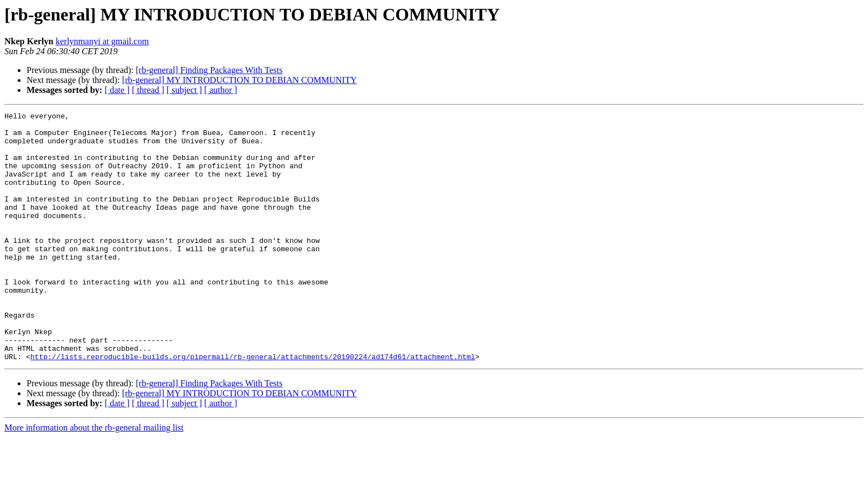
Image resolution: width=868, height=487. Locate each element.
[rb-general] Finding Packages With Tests (209, 70)
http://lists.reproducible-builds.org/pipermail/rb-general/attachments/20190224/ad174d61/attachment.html (253, 406)
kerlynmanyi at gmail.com (102, 41)
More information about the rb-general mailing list (94, 477)
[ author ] (221, 90)
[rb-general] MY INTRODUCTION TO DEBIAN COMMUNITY (239, 80)
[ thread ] (148, 90)
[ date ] (117, 90)
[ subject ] (184, 90)
